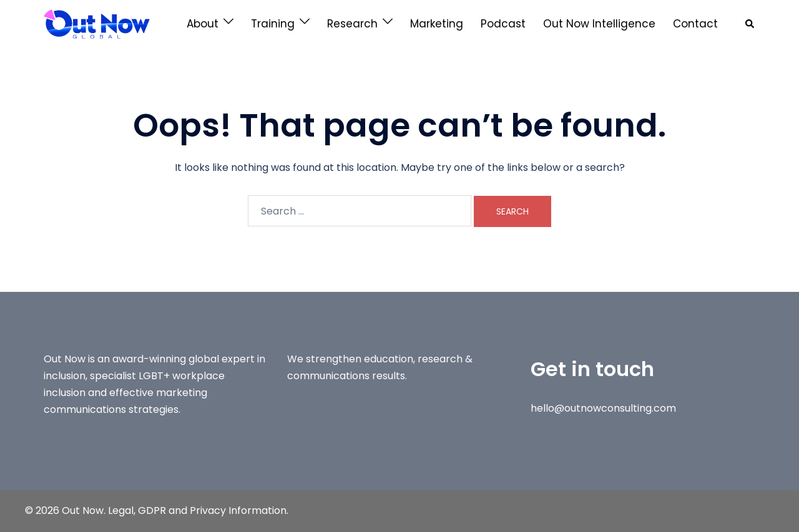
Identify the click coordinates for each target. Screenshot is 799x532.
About (203, 24)
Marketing (437, 24)
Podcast (503, 24)
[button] (750, 24)
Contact (695, 24)
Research (352, 24)
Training (273, 24)
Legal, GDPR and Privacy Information (197, 510)
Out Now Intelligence (599, 24)
